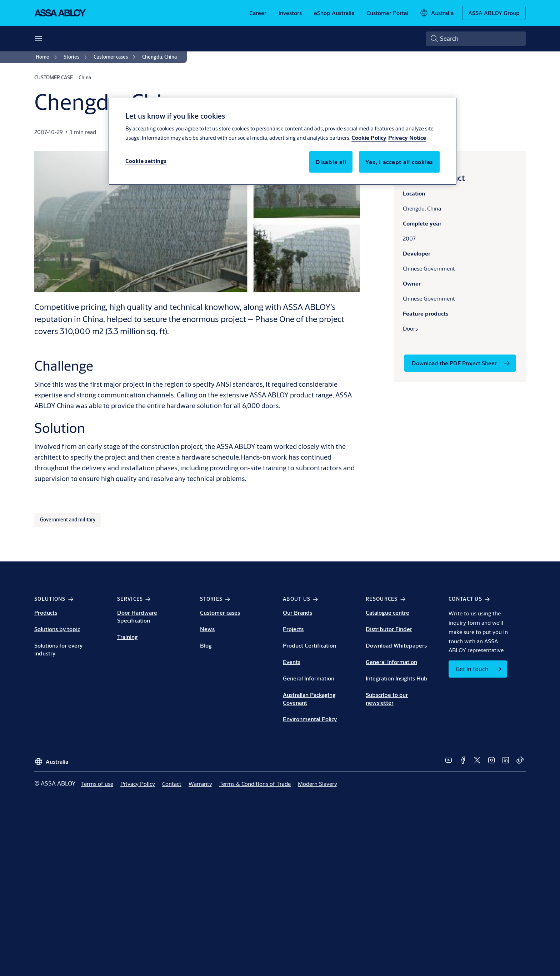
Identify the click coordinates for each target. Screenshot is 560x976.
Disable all (331, 162)
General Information (309, 678)
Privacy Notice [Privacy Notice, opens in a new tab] (407, 137)
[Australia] (437, 13)
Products (46, 612)
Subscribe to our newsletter (387, 698)
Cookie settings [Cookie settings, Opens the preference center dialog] (146, 161)
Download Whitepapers (396, 645)
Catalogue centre (387, 612)
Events (292, 662)
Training (127, 637)
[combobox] (476, 39)
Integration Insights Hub (397, 678)
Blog (206, 645)
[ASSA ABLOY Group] (494, 13)
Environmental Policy (310, 719)
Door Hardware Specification (137, 616)
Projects (293, 629)
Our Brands (297, 612)
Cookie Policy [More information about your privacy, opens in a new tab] (369, 137)
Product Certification (309, 645)
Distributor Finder (389, 629)
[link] (258, 13)
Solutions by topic (57, 629)
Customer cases (220, 612)
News (207, 629)
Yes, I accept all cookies (399, 162)
